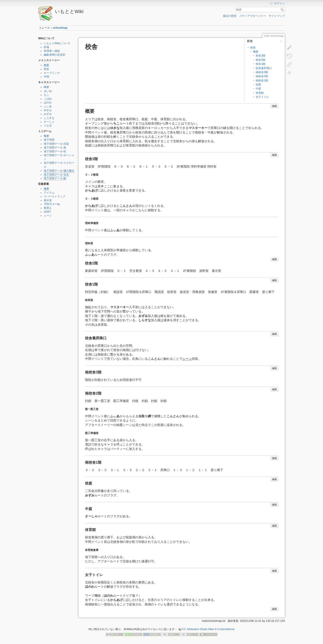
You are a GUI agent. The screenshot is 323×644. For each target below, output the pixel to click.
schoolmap (60, 28)
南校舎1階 (262, 81)
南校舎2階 (262, 76)
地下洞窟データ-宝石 (56, 175)
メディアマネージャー (253, 16)
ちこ (46, 95)
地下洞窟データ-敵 (55, 178)
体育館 (260, 93)
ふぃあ (48, 106)
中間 (46, 77)
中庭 (258, 89)
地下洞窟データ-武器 (56, 144)
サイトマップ (277, 16)
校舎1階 (261, 64)
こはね (48, 99)
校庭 (258, 85)
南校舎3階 (262, 72)
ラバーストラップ (55, 196)
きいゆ (48, 91)
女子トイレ (262, 97)
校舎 (46, 69)
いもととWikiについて (57, 43)
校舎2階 (261, 60)
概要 (46, 65)
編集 (275, 106)
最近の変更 (230, 16)
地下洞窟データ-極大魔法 (59, 171)
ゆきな (48, 110)
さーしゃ (49, 122)
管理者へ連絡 (52, 51)
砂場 (46, 47)
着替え (48, 208)
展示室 (48, 200)
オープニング (52, 73)
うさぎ (48, 126)
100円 (47, 212)
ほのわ (48, 103)
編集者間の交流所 (55, 55)
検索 (283, 10)
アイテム (49, 193)
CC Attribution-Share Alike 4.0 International (208, 629)
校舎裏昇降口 (264, 68)
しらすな (49, 118)
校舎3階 (261, 56)
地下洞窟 (49, 140)
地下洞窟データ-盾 (55, 148)
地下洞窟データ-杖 (55, 151)
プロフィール (52, 204)
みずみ (48, 114)
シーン (48, 216)
